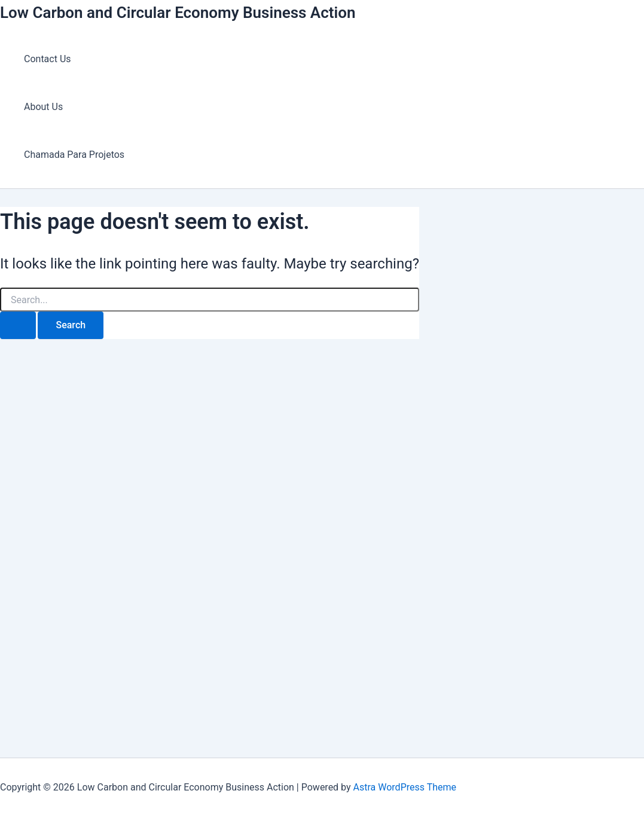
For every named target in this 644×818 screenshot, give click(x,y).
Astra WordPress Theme (405, 787)
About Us (43, 107)
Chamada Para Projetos (74, 155)
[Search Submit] (18, 325)
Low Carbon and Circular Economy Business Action (178, 13)
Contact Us (48, 59)
